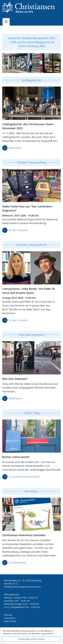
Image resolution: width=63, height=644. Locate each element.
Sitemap (8, 615)
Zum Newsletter (18, 563)
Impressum (10, 618)
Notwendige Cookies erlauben (31, 639)
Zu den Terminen (18, 230)
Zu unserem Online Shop (23, 477)
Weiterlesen (15, 148)
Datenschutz (10, 621)
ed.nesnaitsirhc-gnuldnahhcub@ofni (22, 587)
